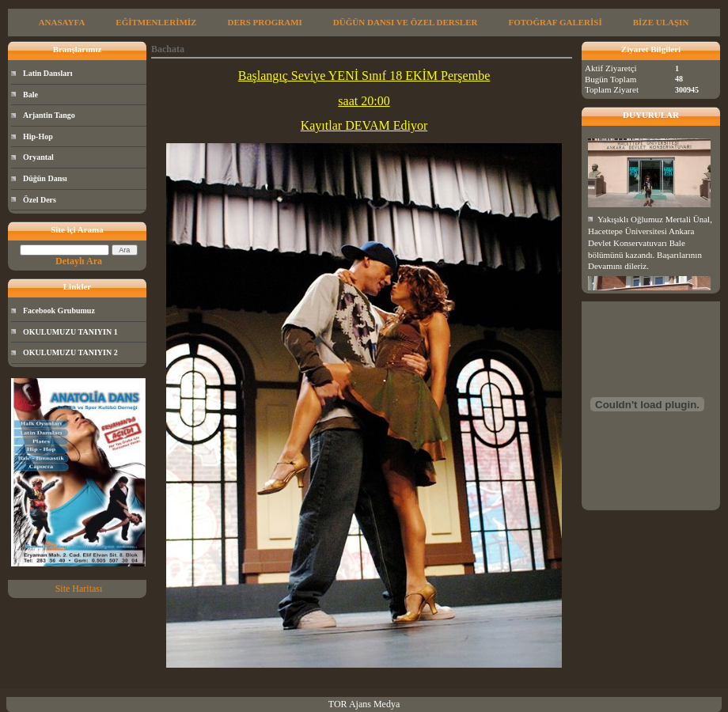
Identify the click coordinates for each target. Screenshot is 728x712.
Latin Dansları (48, 73)
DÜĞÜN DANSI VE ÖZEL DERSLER (406, 22)
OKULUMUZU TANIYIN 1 (70, 332)
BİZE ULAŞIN (661, 22)
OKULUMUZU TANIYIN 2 (70, 352)
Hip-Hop (38, 136)
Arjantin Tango (49, 115)
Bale (30, 95)
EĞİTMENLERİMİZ (156, 22)
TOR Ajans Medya (364, 704)
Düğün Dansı (45, 178)
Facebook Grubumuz (59, 311)
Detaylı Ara (79, 261)
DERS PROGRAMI (264, 22)
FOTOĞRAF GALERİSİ (555, 22)
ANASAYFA (62, 22)
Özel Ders (40, 200)
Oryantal (38, 157)
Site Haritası (79, 589)
